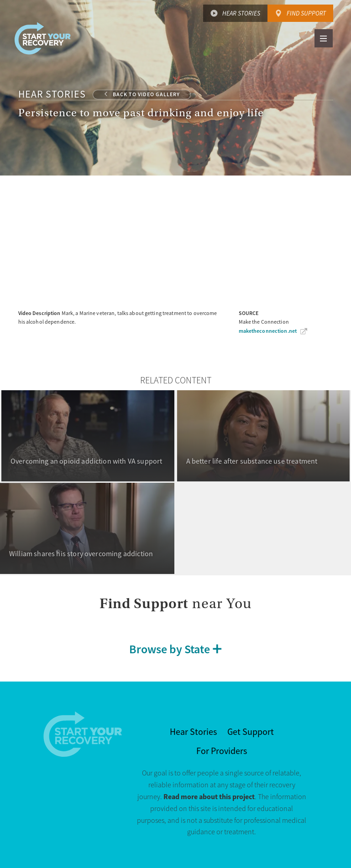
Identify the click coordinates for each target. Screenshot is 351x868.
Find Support (306, 13)
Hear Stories (241, 13)
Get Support (251, 732)
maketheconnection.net (268, 331)
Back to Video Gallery (146, 94)
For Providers (222, 751)
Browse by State (170, 649)
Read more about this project (209, 797)
